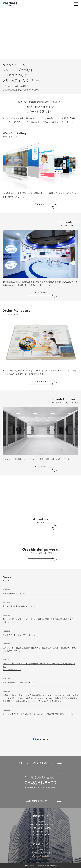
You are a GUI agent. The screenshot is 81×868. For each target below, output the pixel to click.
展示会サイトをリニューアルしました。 (19, 635)
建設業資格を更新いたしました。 (17, 594)
